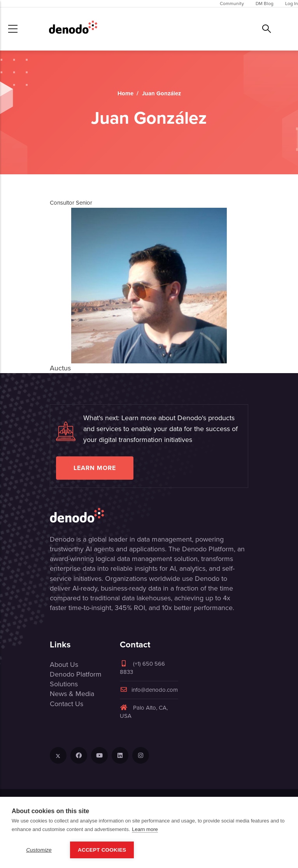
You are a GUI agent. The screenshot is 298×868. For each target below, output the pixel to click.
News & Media (72, 694)
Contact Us (67, 704)
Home (125, 93)
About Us (64, 665)
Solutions (64, 684)
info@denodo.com (149, 690)
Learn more (95, 468)
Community (232, 4)
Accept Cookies (102, 850)
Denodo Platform (76, 674)
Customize (39, 850)
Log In (292, 4)
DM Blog (265, 4)
